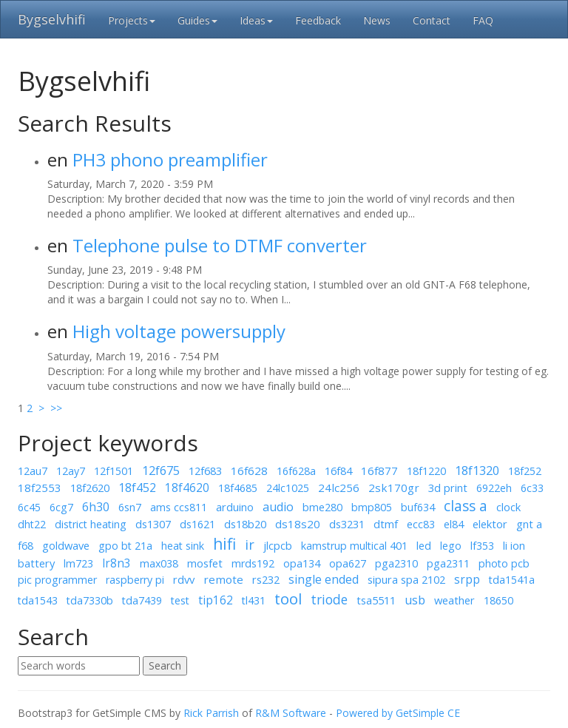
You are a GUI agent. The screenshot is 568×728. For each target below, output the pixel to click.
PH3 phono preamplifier (170, 159)
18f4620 (187, 488)
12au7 (33, 471)
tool (288, 599)
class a (466, 506)
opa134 (302, 563)
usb (415, 600)
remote (223, 579)
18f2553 (40, 488)
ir (250, 545)
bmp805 (372, 507)
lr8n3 (116, 563)
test (180, 600)
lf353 (482, 546)
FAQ (483, 20)
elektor (490, 524)
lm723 (78, 563)
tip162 (216, 600)
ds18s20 (298, 524)
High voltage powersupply (179, 331)
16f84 (338, 471)
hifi (224, 544)
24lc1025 (288, 488)
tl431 (254, 600)
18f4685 (238, 488)
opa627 (348, 563)
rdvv (184, 579)
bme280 (322, 507)
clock (508, 507)
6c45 (29, 507)
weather (454, 600)
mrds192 (253, 563)
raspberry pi (135, 580)
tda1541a (512, 580)
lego (451, 546)
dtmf (386, 524)
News (377, 20)
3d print (448, 488)
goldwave (66, 545)
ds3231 (347, 524)
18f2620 (90, 488)
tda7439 (142, 600)
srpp (467, 579)
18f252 (525, 471)
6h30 (96, 507)
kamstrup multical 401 (354, 546)
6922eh (494, 488)
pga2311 (448, 563)
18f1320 (477, 471)
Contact (432, 20)
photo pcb (504, 563)
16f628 (249, 471)
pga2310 (396, 563)
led (424, 545)
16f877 (379, 471)
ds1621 (197, 524)
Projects (132, 20)
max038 (159, 563)
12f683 (205, 471)
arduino (235, 507)
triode (329, 599)
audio (278, 507)
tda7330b (90, 600)
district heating (91, 524)
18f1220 (426, 471)
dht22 (32, 524)
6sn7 (130, 507)
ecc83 (421, 524)
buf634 (418, 507)
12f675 (161, 471)
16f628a (296, 471)
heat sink (183, 546)
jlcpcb (278, 545)
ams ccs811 (179, 507)
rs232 (266, 579)
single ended (324, 579)
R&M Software (291, 713)
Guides (197, 20)
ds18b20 (245, 524)
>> (55, 408)
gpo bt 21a (125, 546)
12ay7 (71, 471)
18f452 (137, 488)
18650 (498, 600)
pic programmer (57, 580)
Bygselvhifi (52, 19)
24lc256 (339, 488)
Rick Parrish (211, 713)
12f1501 (114, 471)
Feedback (318, 20)
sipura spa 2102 (406, 579)
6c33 (532, 488)
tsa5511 (376, 600)
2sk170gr (394, 488)
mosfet (205, 563)
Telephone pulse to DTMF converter (220, 245)
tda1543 (38, 600)
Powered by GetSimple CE (398, 713)
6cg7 (61, 507)
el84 (454, 524)
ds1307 (153, 524)
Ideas (256, 20)
